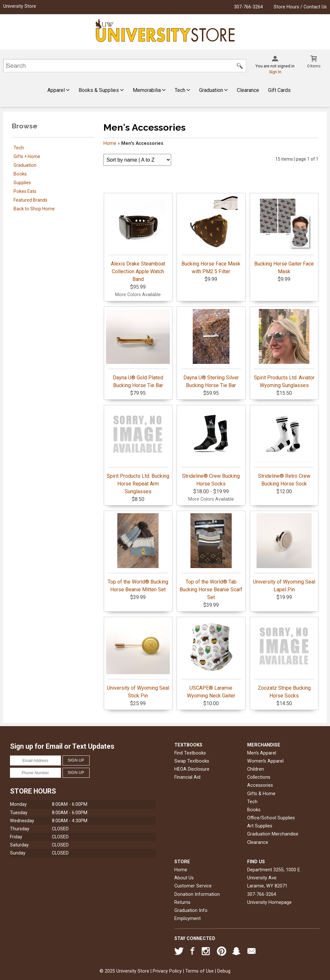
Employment (188, 919)
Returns (182, 902)
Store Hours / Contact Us (300, 7)
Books (20, 174)
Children (256, 769)
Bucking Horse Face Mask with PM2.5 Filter (211, 235)
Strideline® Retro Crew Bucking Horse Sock (284, 447)
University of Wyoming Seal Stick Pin (138, 659)
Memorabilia (149, 90)
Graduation (214, 90)
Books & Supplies (101, 90)
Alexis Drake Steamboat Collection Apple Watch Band (138, 239)
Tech (182, 90)
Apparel (58, 90)
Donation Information (197, 894)
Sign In (275, 72)
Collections (259, 777)
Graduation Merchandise (273, 834)
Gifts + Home (27, 156)
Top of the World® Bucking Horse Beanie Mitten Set (138, 553)
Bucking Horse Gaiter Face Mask (284, 235)
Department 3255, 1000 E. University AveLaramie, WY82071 (274, 878)
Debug (224, 971)
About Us (184, 878)
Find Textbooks (190, 753)
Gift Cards (279, 90)
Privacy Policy (167, 971)
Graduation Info (191, 910)
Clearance (248, 90)
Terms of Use (199, 971)
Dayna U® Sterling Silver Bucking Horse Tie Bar (211, 349)
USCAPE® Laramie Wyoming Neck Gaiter (211, 659)
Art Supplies (260, 826)
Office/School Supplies (271, 818)
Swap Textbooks (192, 761)
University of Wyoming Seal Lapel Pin (284, 553)
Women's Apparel (265, 761)
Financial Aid (187, 777)
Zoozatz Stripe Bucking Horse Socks (284, 659)
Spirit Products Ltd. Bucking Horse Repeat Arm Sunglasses (138, 451)
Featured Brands (30, 200)
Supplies (22, 183)
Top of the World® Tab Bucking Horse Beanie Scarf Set (211, 557)
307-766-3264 (248, 7)
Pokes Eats (25, 191)
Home (110, 143)
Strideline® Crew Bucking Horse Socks (211, 447)
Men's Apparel (262, 753)
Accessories (260, 785)
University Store (20, 6)
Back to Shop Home (34, 209)
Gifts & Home (261, 794)
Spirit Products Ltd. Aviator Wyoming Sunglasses (284, 349)
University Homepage (269, 902)
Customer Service (193, 886)
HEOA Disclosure (192, 769)
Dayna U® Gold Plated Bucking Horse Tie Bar (138, 349)
